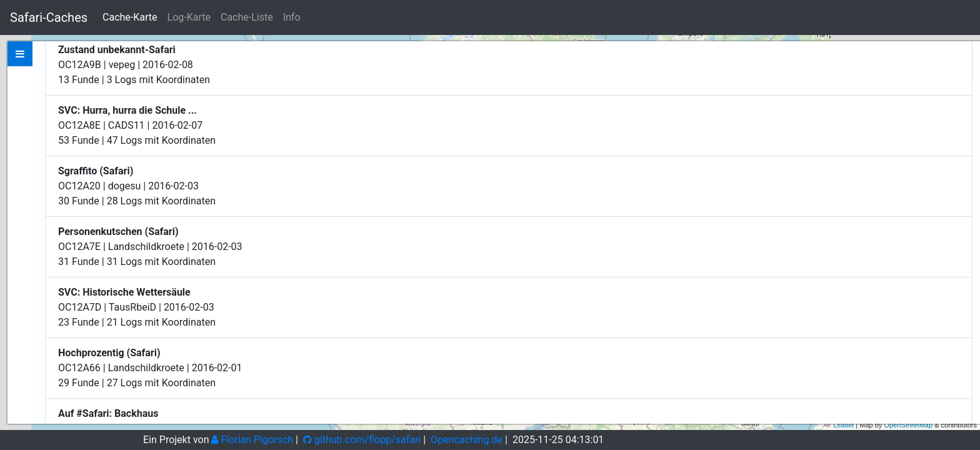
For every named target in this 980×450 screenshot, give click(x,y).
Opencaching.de (467, 440)
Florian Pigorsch (252, 440)
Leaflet (843, 425)
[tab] (20, 54)
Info (292, 17)
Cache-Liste (247, 17)
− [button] (963, 71)
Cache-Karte (130, 17)
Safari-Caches (49, 17)
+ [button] (963, 52)
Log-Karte (189, 17)
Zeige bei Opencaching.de (162, 151)
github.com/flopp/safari (362, 440)
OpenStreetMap (908, 425)
